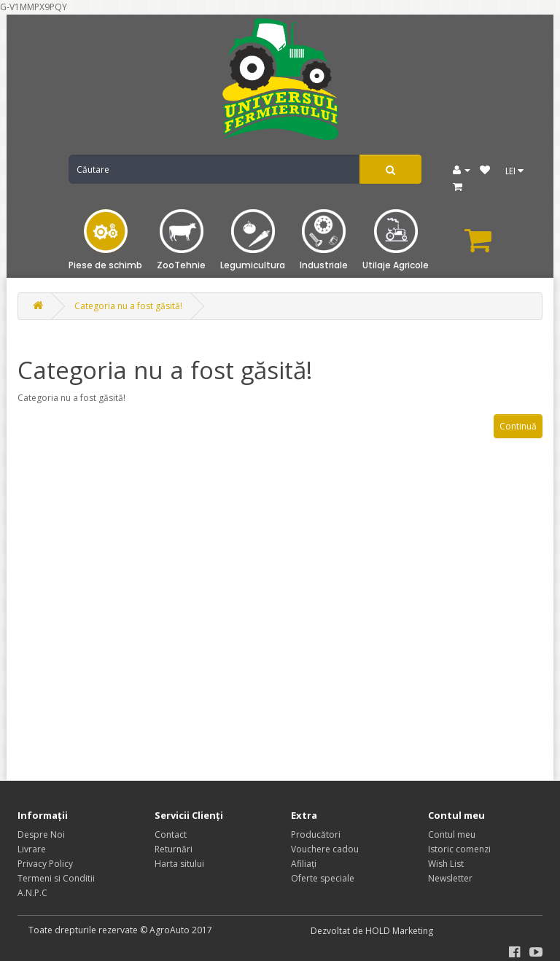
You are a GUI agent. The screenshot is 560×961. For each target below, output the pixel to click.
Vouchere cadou (325, 849)
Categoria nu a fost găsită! (128, 306)
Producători (316, 834)
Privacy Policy (45, 864)
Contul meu (452, 834)
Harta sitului (179, 864)
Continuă (518, 426)
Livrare (32, 849)
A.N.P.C (32, 893)
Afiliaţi (304, 864)
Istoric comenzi (459, 849)
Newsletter (450, 878)
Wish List (446, 864)
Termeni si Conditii (56, 878)
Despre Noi (41, 834)
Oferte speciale (323, 878)
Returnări (174, 849)
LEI (514, 171)
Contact (171, 834)
